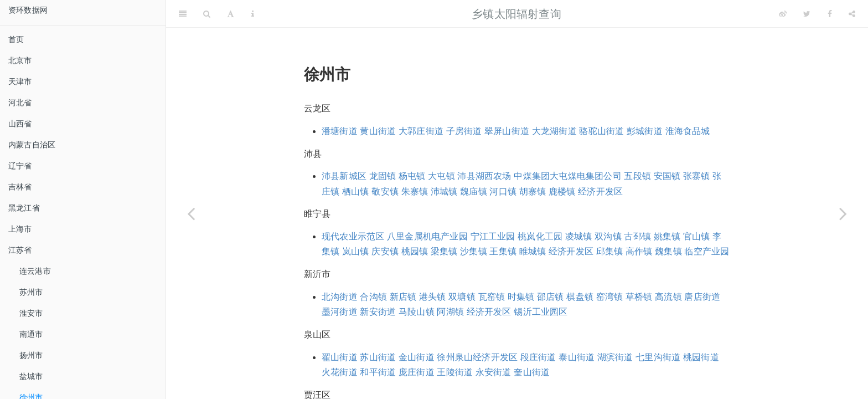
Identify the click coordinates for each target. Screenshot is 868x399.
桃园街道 (701, 357)
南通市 (31, 334)
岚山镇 (356, 251)
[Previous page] (191, 213)
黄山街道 (378, 131)
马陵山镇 (417, 312)
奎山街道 (532, 372)
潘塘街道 (340, 131)
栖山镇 (356, 191)
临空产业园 (707, 251)
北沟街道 (340, 297)
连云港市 (35, 271)
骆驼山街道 (601, 131)
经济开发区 (600, 191)
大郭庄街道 (421, 131)
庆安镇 (385, 251)
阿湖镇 (450, 312)
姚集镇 (667, 236)
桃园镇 (415, 251)
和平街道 (378, 372)
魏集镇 (668, 251)
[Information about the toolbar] (253, 14)
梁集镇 (444, 251)
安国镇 (667, 176)
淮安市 (31, 313)
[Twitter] (807, 14)
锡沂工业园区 (541, 312)
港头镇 (433, 297)
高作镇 (639, 251)
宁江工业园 (493, 236)
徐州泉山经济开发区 (477, 357)
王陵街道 (455, 372)
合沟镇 (373, 297)
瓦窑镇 (492, 297)
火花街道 (340, 372)
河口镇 (503, 191)
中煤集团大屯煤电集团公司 (567, 176)
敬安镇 (385, 191)
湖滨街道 (615, 357)
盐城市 (31, 376)
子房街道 (464, 131)
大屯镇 (441, 176)
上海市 (20, 229)
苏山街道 (378, 357)
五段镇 (637, 176)
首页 (16, 39)
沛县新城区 (344, 176)
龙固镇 (383, 176)
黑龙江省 (24, 208)
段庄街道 (538, 357)
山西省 (20, 124)
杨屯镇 (412, 176)
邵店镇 (551, 297)
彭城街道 (645, 131)
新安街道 (378, 312)
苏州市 (31, 292)
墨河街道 (340, 312)
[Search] (207, 14)
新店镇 (403, 297)
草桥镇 (639, 297)
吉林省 (20, 187)
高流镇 (668, 297)
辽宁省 (20, 166)
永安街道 (494, 372)
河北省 (20, 103)
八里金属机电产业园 (427, 236)
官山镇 (697, 236)
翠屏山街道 (507, 131)
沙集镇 (474, 251)
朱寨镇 (415, 191)
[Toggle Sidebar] (183, 14)
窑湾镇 (610, 297)
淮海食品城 (688, 131)
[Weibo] (783, 14)
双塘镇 (462, 297)
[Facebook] (830, 14)
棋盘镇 (580, 297)
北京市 (20, 60)
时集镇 (521, 297)
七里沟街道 (658, 357)
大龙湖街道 (554, 131)
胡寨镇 (533, 191)
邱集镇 (610, 251)
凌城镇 (579, 236)
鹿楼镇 (562, 191)
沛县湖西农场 (484, 176)
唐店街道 (702, 297)
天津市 (20, 81)
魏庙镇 (474, 191)
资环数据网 (28, 10)
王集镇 (503, 251)
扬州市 (31, 355)
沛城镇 (444, 191)
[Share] (852, 14)
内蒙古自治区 (32, 145)
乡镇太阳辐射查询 (516, 14)
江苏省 (20, 250)
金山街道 (417, 357)
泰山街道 (577, 357)
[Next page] (843, 213)
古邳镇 (637, 236)
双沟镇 (608, 236)
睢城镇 (533, 251)
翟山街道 (340, 357)
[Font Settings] (231, 14)
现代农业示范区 (353, 236)
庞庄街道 (417, 372)
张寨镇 (697, 176)
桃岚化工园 (540, 236)
